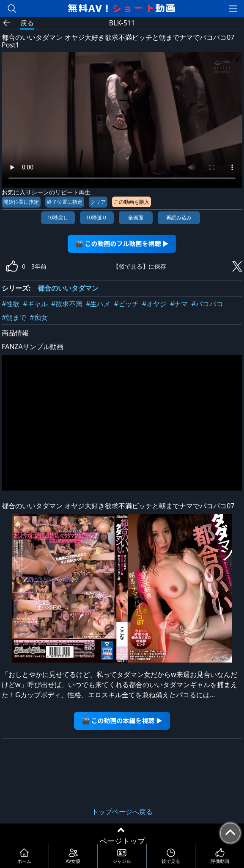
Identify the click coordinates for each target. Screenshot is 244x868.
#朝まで (14, 317)
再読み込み (179, 218)
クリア (98, 202)
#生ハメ (98, 304)
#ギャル (35, 304)
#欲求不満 (67, 304)
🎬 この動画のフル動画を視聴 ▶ (122, 243)
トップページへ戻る (122, 812)
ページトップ (122, 841)
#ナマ (179, 304)
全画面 (136, 218)
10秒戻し (58, 218)
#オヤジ (154, 304)
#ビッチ (126, 304)
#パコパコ (207, 304)
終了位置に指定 (65, 202)
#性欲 (11, 304)
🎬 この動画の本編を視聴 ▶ (122, 720)
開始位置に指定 (21, 202)
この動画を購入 (132, 202)
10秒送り (97, 218)
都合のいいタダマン (68, 288)
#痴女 (38, 317)
